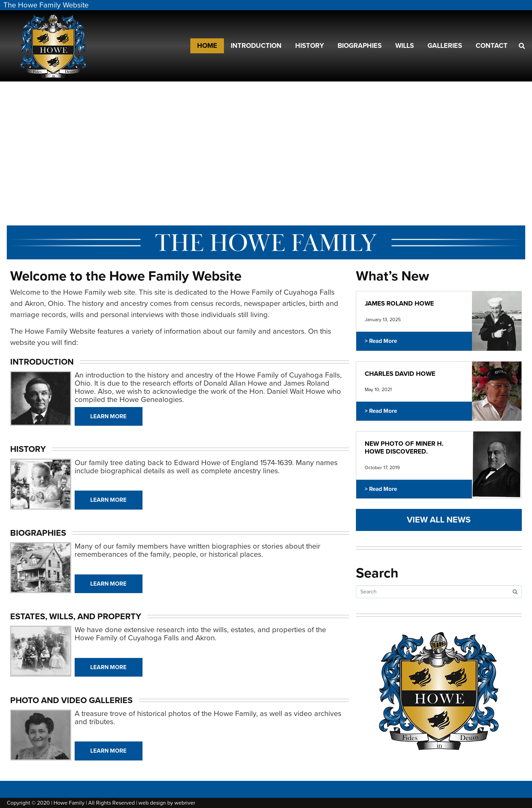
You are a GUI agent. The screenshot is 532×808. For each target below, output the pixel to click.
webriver (185, 803)
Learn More (108, 416)
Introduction (256, 46)
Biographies (360, 46)
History (310, 46)
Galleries (445, 46)
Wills (405, 46)
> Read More (381, 341)
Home (207, 46)
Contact (492, 46)
